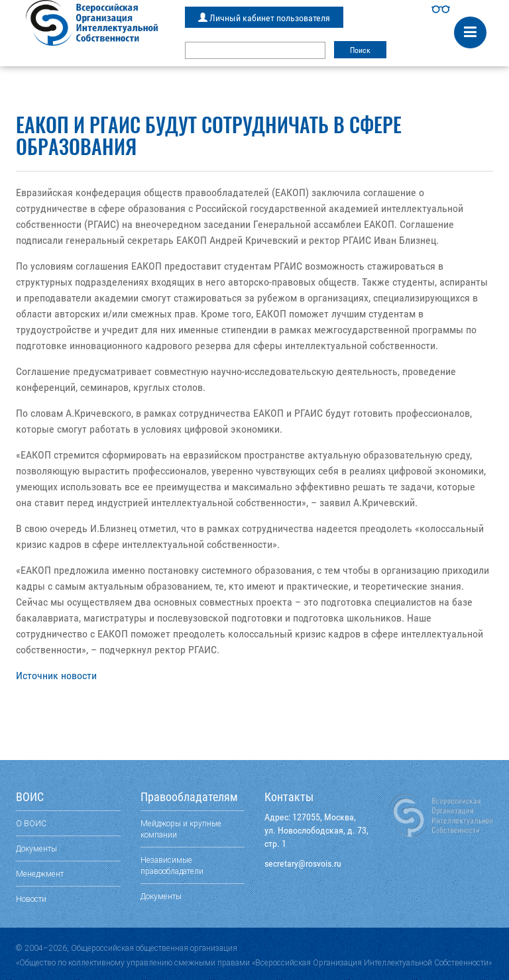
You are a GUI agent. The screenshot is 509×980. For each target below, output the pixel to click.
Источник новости (56, 676)
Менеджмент (40, 874)
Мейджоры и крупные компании (181, 829)
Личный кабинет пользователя (264, 18)
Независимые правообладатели (172, 865)
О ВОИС (31, 823)
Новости (31, 899)
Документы (36, 848)
